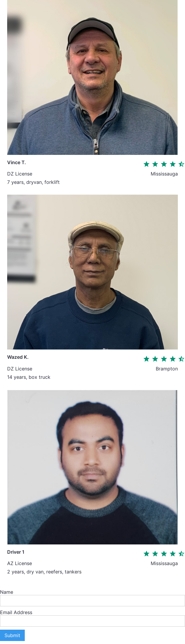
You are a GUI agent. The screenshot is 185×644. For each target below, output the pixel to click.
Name (7, 592)
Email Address (16, 612)
